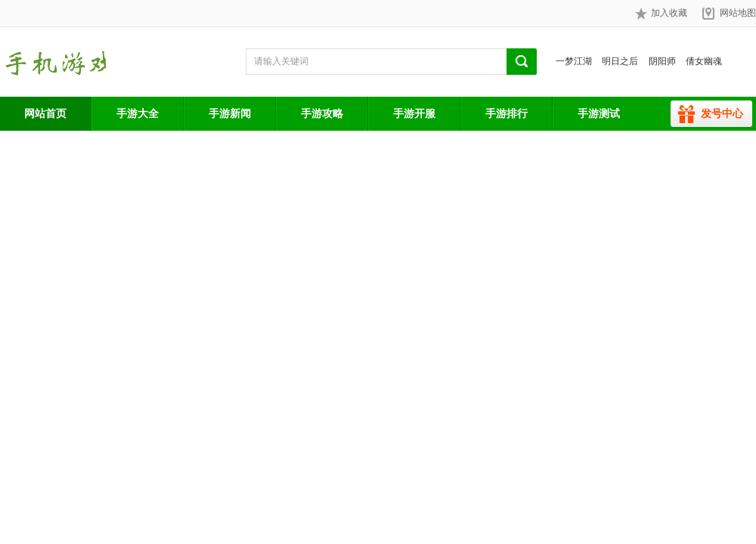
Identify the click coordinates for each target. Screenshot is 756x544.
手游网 (53, 62)
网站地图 (738, 13)
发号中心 (722, 113)
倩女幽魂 (704, 61)
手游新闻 (230, 113)
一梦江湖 (574, 61)
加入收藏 (661, 14)
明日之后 (620, 61)
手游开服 (414, 113)
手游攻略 (322, 113)
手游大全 (138, 113)
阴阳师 (662, 61)
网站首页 (45, 113)
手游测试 (599, 113)
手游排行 (507, 113)
